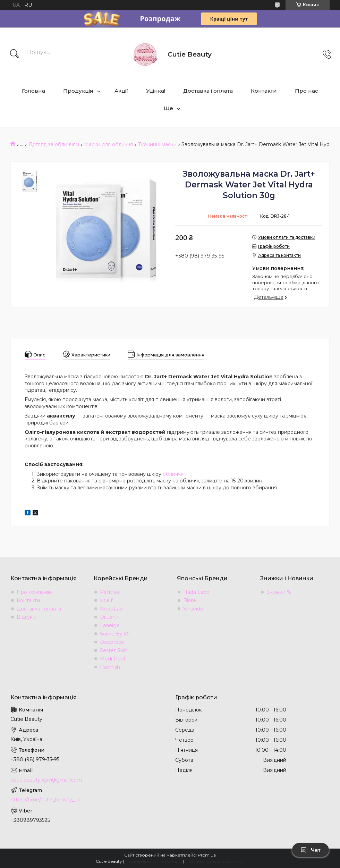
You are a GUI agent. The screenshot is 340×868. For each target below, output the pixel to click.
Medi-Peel (112, 659)
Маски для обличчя (108, 144)
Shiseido (193, 609)
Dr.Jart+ (110, 617)
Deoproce (112, 642)
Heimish (110, 667)
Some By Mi (115, 634)
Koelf (106, 600)
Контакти (264, 91)
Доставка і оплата (208, 91)
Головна (33, 91)
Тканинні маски (157, 144)
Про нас (307, 91)
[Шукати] (15, 54)
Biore (190, 600)
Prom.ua (207, 855)
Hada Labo (196, 592)
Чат (311, 850)
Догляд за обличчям (54, 144)
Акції (121, 91)
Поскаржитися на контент (154, 861)
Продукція (78, 91)
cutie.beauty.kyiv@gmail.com (46, 780)
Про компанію (34, 592)
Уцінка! (156, 91)
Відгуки (26, 617)
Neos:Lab (111, 609)
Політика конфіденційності (215, 861)
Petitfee (110, 592)
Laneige (110, 625)
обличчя (173, 474)
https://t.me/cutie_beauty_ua (45, 800)
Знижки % (279, 592)
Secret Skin (114, 650)
